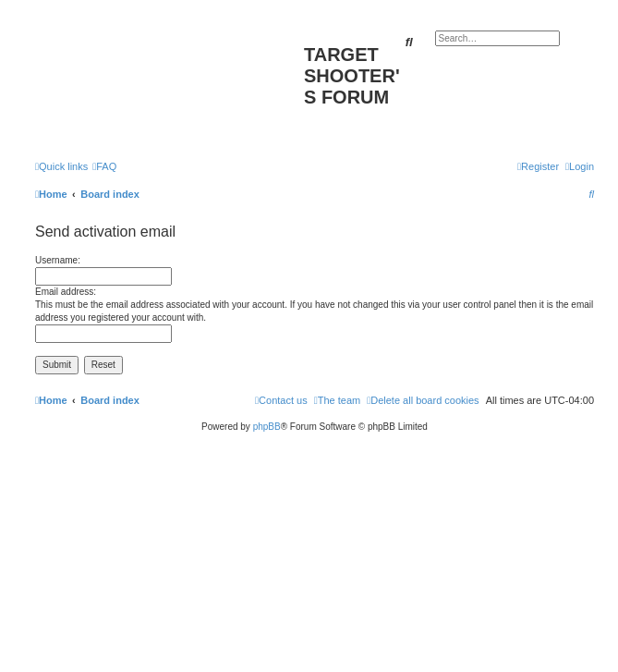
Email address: (66, 292)
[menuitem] (104, 166)
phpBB (267, 427)
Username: (58, 260)
